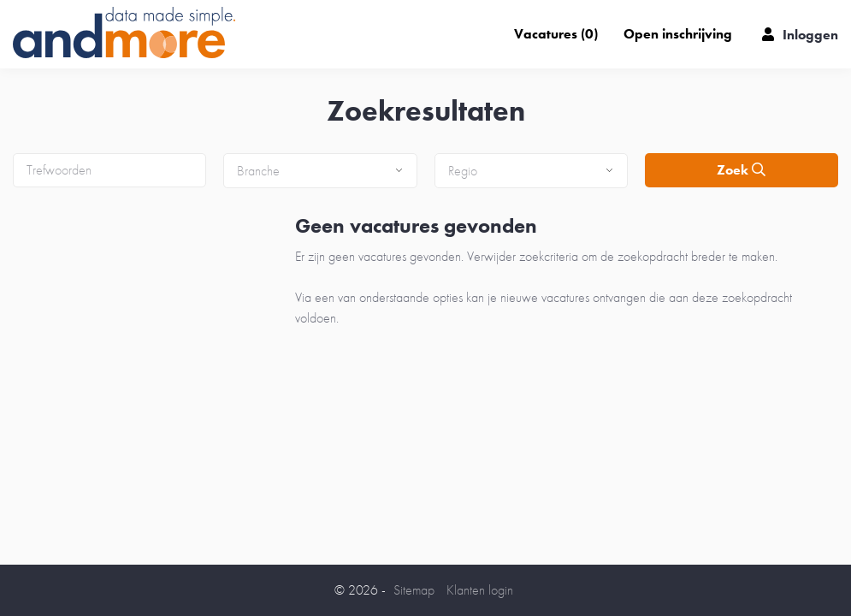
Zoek (741, 170)
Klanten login (480, 590)
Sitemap (414, 590)
